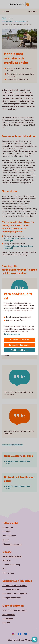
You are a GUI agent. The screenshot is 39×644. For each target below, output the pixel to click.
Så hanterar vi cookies (12, 334)
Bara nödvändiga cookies (20, 345)
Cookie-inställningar (19, 350)
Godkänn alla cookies (20, 340)
